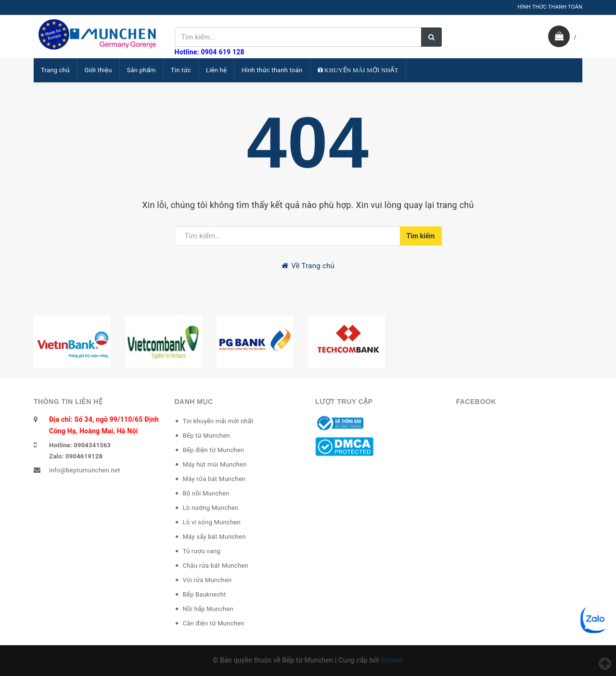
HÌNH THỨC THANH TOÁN (550, 7)
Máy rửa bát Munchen (214, 479)
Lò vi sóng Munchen (212, 522)
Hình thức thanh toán (272, 70)
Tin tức (181, 70)
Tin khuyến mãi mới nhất (218, 421)
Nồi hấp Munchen (208, 609)
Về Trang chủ (308, 266)
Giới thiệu (98, 70)
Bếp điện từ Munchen (214, 450)
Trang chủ (55, 70)
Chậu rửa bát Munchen (216, 565)
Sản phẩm (141, 70)
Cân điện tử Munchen (214, 623)
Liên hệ (216, 70)
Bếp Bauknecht (205, 594)
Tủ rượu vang (202, 551)
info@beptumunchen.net (85, 470)
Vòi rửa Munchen (207, 580)
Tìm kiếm (421, 236)
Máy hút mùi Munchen (215, 464)
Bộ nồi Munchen (206, 493)
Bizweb (392, 660)
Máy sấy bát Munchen (214, 537)
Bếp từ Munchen (206, 435)
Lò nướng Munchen (211, 508)
